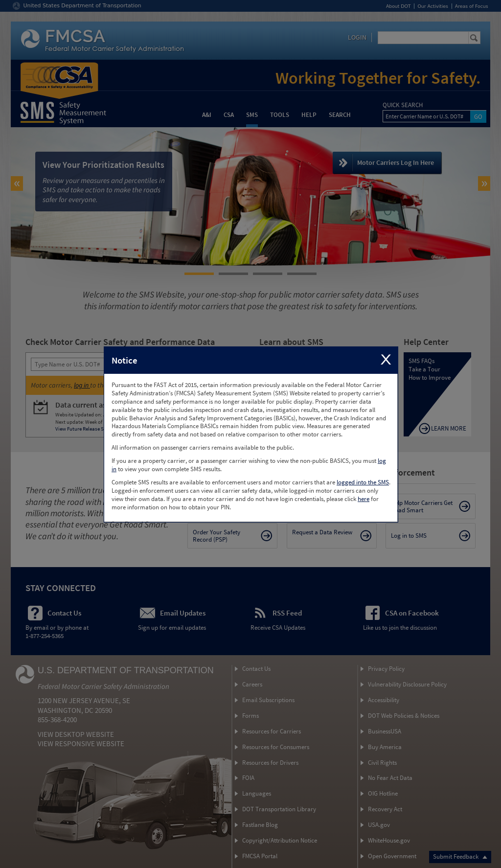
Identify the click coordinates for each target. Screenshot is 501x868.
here (364, 499)
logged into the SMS (363, 482)
